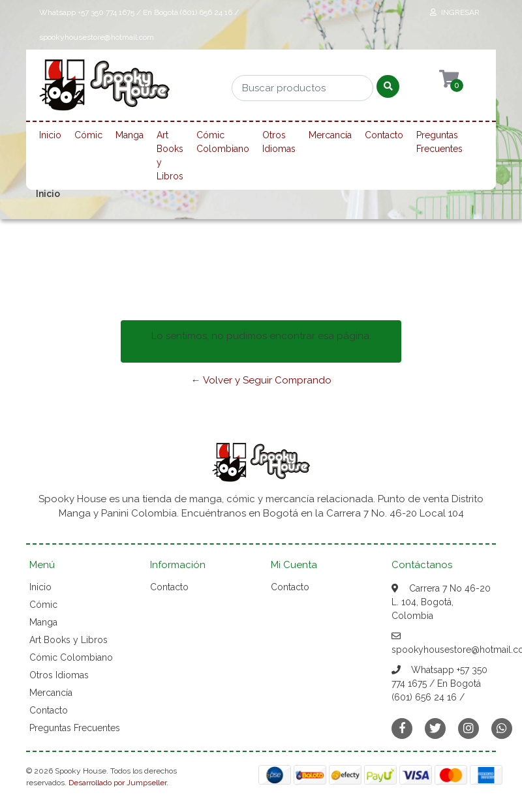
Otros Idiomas (279, 142)
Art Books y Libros (170, 156)
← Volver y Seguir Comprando (261, 380)
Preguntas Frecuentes (439, 142)
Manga (130, 135)
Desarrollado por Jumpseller (117, 783)
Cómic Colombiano (223, 142)
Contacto (384, 135)
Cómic (88, 135)
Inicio (50, 135)
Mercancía (330, 135)
